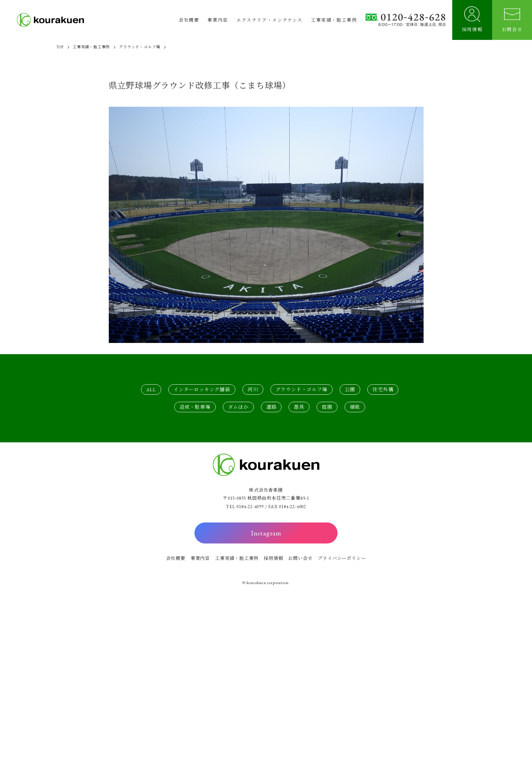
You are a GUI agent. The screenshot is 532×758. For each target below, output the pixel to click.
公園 (350, 389)
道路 (271, 407)
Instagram (266, 533)
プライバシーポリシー (342, 558)
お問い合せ (300, 558)
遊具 (299, 407)
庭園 (327, 407)
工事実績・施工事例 (237, 558)
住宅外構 (383, 389)
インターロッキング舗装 (202, 389)
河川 (253, 389)
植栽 (355, 407)
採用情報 (273, 558)
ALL (151, 389)
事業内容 (200, 558)
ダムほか (238, 407)
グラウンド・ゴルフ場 (302, 389)
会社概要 (176, 558)
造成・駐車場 (195, 407)
